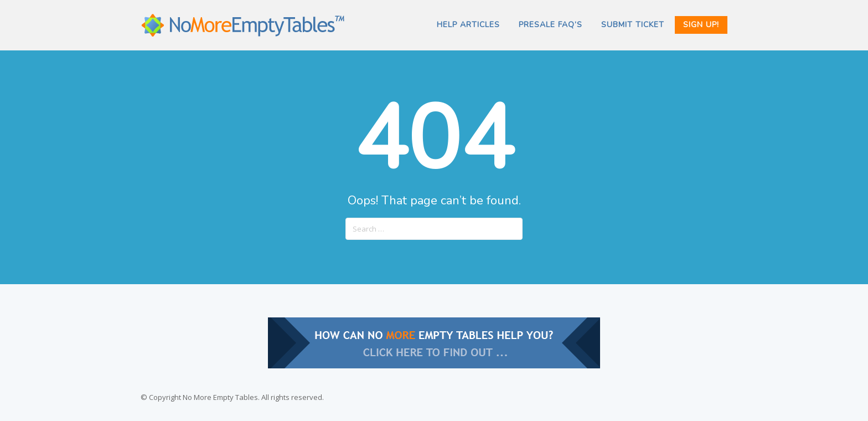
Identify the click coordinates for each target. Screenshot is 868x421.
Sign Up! (701, 25)
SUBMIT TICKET (633, 25)
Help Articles (468, 25)
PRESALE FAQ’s (551, 25)
